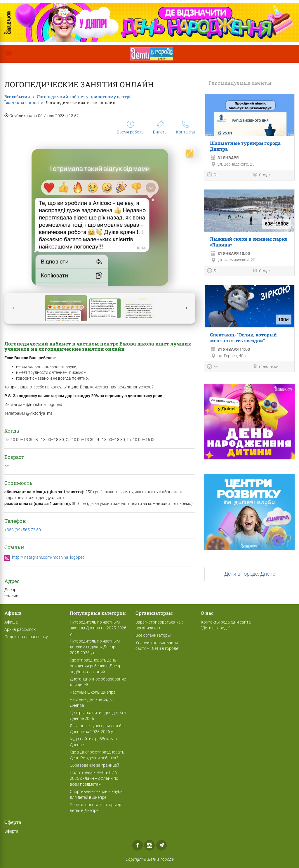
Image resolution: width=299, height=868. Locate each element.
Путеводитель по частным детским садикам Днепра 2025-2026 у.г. (95, 647)
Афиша (11, 622)
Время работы (131, 127)
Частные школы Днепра (93, 692)
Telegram (161, 845)
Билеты (160, 127)
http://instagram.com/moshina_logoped (48, 557)
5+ (213, 176)
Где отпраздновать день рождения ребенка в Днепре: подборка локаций (97, 666)
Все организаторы (153, 635)
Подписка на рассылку (26, 637)
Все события (17, 97)
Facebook (138, 845)
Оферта (11, 831)
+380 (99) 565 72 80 (23, 530)
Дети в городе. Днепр (250, 574)
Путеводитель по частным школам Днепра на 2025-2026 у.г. (98, 628)
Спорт (261, 175)
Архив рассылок (20, 629)
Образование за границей (94, 765)
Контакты (186, 127)
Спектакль (265, 367)
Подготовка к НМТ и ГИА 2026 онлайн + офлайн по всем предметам (94, 778)
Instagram (149, 845)
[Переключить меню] (9, 54)
